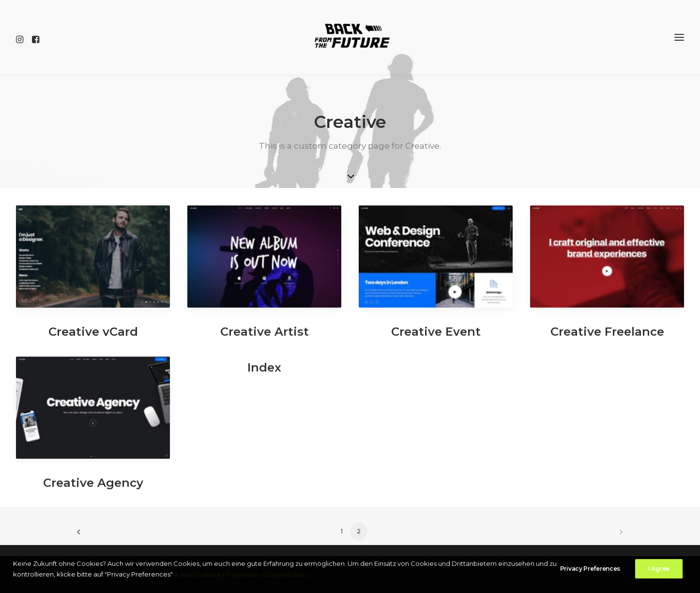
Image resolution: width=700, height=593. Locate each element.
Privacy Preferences (590, 570)
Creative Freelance (607, 337)
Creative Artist (265, 337)
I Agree (659, 570)
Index (264, 373)
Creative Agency (93, 488)
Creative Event (436, 337)
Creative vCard (93, 332)
